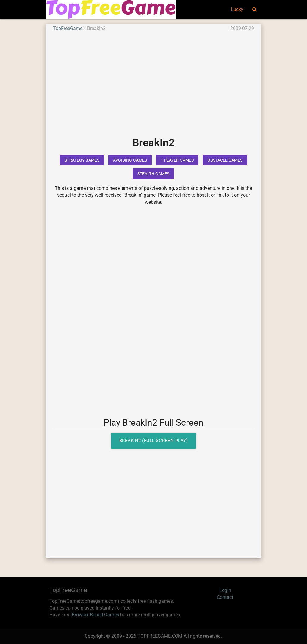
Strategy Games (82, 160)
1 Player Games (177, 160)
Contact (225, 597)
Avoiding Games (130, 160)
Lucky (237, 10)
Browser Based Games (95, 615)
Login (225, 591)
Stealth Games (153, 174)
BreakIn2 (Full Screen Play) (154, 441)
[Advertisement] (153, 89)
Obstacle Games (225, 160)
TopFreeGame (68, 29)
